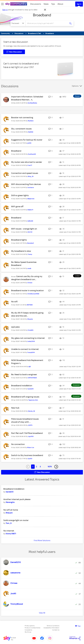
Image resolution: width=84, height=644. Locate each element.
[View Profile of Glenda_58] (31, 411)
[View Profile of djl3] (30, 367)
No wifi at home (11, 510)
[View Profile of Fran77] (30, 165)
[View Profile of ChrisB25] (30, 330)
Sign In (79, 4)
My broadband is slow (21, 251)
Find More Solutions (42, 540)
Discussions (36, 4)
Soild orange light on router (16, 520)
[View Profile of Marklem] (31, 121)
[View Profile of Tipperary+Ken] (33, 400)
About (60, 4)
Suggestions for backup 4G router (27, 140)
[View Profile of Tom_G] (9, 523)
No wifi (14, 302)
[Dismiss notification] (45, 10)
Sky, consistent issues (21, 129)
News (46, 4)
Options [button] (75, 86)
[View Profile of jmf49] (29, 143)
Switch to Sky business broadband (27, 455)
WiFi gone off (17, 206)
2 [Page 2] (36, 467)
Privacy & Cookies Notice (32, 628)
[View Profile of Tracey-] (30, 254)
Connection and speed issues (25, 173)
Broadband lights (19, 240)
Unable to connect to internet (25, 349)
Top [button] (79, 626)
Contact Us (56, 630)
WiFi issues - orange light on (24, 229)
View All (42, 613)
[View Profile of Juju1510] (31, 436)
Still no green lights (20, 195)
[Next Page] (56, 467)
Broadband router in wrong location (27, 290)
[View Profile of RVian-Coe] (31, 447)
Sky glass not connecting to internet (28, 338)
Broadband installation (22, 386)
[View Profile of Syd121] (30, 459)
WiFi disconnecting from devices (26, 184)
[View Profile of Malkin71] (30, 210)
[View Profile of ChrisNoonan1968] (33, 294)
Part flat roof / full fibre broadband (27, 433)
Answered (76, 385)
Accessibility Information (51, 628)
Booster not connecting (22, 118)
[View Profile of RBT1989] (30, 305)
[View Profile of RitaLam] (9, 513)
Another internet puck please (17, 499)
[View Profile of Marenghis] (10, 502)
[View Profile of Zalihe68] (30, 221)
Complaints (28, 630)
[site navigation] (2, 4)
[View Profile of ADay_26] (31, 176)
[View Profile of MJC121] (30, 232)
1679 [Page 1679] (50, 467)
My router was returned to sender (27, 162)
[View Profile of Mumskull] (30, 243)
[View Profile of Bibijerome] (31, 199)
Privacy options (30, 626)
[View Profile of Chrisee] (30, 283)
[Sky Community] (16, 4)
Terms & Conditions (53, 626)
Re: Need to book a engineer (24, 374)
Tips (53, 4)
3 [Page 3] (40, 467)
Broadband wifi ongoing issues (25, 397)
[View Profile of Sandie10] (31, 389)
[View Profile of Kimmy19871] (11, 534)
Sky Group (28, 632)
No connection (18, 444)
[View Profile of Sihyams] (30, 319)
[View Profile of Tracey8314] (31, 352)
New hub (15, 408)
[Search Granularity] (18, 23)
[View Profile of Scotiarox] (31, 187)
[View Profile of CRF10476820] (32, 378)
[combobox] (47, 23)
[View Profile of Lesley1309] (31, 341)
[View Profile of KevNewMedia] (32, 103)
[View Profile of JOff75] (30, 425)
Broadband (42, 15)
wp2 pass (15, 327)
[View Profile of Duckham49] (32, 154)
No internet (9, 531)
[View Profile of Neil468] (31, 132)
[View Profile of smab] (29, 268)
